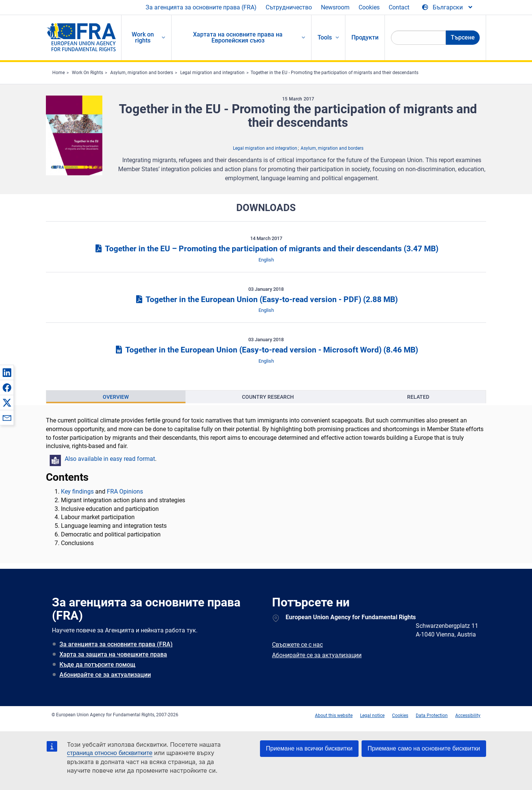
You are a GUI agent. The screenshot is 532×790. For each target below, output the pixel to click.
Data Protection (432, 716)
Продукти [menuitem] (365, 37)
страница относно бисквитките (110, 753)
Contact (399, 7)
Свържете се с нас (297, 645)
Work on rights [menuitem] (143, 37)
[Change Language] (448, 8)
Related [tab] (418, 397)
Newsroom (335, 7)
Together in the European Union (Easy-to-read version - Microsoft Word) (266, 350)
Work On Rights (87, 73)
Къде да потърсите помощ (97, 665)
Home (59, 73)
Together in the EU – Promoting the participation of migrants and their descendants (266, 249)
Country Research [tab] (268, 397)
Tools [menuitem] (325, 37)
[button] (7, 372)
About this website (334, 716)
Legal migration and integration (212, 73)
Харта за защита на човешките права (113, 654)
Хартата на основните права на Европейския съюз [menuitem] (238, 37)
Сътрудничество (289, 7)
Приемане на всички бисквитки (309, 748)
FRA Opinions (125, 491)
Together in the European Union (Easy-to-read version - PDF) (266, 299)
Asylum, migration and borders (142, 73)
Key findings (77, 491)
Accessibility (468, 716)
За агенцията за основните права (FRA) (201, 7)
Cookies (369, 7)
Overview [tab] (116, 397)
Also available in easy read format (110, 459)
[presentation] (116, 397)
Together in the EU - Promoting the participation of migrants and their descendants (334, 73)
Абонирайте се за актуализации (105, 675)
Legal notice (372, 716)
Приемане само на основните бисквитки (424, 748)
